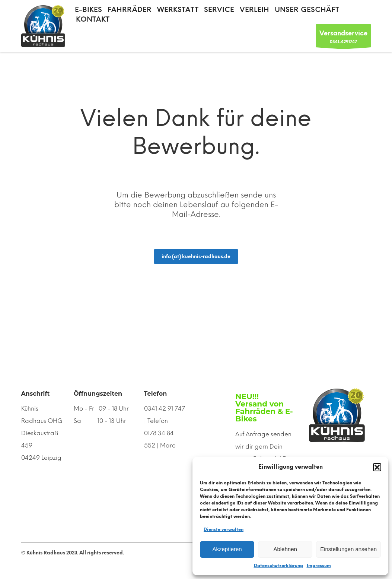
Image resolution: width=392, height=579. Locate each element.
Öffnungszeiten (98, 394)
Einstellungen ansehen (348, 549)
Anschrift (36, 394)
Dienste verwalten (224, 529)
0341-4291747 (343, 38)
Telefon (156, 394)
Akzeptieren (227, 549)
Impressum (319, 566)
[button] (377, 467)
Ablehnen (285, 549)
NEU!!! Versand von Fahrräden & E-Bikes (264, 408)
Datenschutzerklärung (278, 566)
